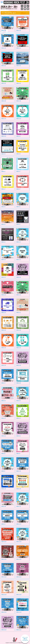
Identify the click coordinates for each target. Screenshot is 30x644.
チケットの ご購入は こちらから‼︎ (25, 639)
